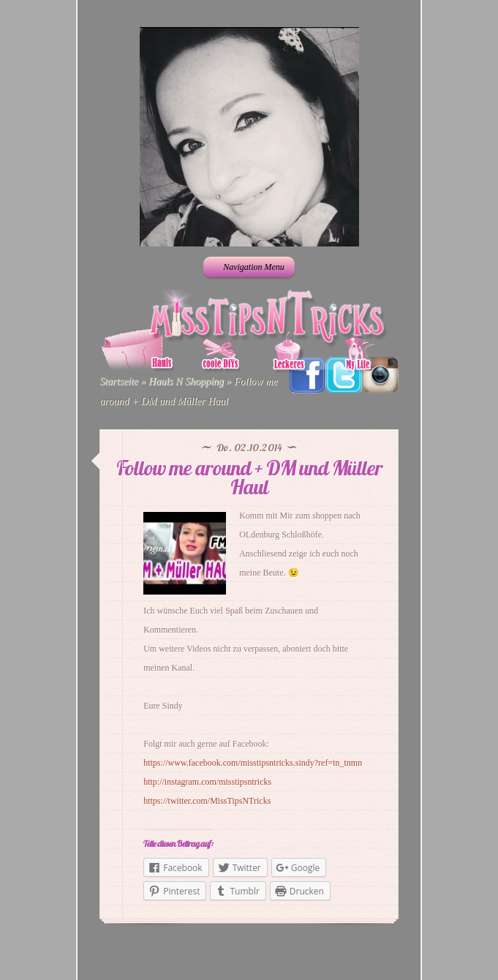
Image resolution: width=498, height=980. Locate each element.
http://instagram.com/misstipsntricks (207, 782)
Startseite (119, 381)
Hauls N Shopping (186, 381)
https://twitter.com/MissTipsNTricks (207, 801)
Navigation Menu (248, 267)
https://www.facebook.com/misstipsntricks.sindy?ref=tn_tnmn (253, 763)
